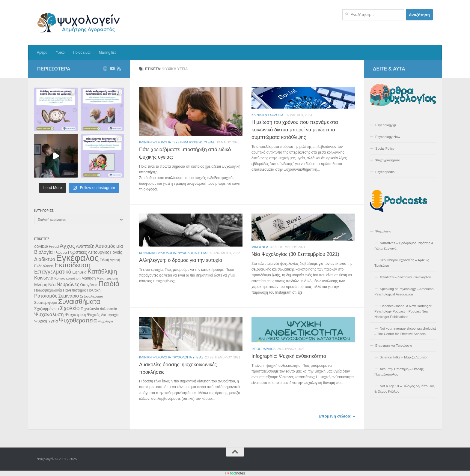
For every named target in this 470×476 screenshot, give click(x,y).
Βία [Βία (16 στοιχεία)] (120, 246)
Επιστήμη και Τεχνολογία (394, 346)
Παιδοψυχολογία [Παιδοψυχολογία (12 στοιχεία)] (48, 290)
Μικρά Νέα (260, 247)
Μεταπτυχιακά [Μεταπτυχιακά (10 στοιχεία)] (107, 278)
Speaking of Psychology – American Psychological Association (404, 292)
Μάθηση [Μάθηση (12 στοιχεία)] (89, 278)
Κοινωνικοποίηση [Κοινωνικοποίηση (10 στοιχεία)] (68, 278)
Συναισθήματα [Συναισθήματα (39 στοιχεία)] (79, 302)
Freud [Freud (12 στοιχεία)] (54, 246)
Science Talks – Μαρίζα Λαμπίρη (404, 357)
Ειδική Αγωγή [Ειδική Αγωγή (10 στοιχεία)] (110, 260)
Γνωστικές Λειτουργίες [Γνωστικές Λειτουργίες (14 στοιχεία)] (88, 252)
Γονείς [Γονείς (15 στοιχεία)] (116, 252)
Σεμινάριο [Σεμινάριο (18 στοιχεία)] (68, 296)
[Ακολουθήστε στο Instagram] (105, 69)
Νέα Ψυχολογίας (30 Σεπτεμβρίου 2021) (295, 254)
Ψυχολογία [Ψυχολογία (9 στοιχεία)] (105, 321)
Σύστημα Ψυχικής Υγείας (194, 142)
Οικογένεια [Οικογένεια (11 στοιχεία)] (89, 285)
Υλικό (60, 52)
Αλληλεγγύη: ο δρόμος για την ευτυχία (181, 260)
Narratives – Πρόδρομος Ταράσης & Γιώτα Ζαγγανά (404, 246)
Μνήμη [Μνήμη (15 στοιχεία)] (41, 285)
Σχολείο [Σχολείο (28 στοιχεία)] (70, 308)
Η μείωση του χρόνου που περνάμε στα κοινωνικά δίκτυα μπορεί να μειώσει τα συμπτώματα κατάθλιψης (295, 130)
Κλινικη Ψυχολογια (155, 142)
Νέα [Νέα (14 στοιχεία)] (52, 285)
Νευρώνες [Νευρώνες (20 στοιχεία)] (68, 284)
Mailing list (107, 52)
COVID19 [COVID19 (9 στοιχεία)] (41, 247)
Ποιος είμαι (82, 52)
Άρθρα (42, 52)
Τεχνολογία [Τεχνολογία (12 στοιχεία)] (90, 309)
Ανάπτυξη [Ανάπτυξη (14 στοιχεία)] (85, 246)
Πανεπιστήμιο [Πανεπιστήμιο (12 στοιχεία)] (75, 290)
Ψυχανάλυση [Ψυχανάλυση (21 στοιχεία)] (49, 314)
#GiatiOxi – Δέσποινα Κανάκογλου (405, 277)
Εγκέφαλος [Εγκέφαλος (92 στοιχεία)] (77, 258)
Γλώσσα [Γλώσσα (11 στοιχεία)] (60, 253)
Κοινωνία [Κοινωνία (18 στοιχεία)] (44, 278)
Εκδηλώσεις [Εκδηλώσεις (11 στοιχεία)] (44, 266)
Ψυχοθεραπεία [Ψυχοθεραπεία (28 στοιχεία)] (78, 320)
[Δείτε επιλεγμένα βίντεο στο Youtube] (112, 69)
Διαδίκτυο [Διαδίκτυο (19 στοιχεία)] (45, 259)
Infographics (263, 349)
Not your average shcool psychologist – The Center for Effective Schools (405, 331)
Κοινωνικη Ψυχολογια (157, 253)
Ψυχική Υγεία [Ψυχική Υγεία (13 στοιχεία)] (46, 321)
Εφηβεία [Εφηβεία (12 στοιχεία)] (79, 272)
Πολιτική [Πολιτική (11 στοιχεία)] (94, 290)
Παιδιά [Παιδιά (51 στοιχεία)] (109, 284)
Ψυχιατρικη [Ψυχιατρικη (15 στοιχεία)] (76, 315)
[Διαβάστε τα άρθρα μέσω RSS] (119, 69)
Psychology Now (388, 137)
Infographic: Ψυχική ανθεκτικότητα (289, 356)
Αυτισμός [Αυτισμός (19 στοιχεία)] (105, 246)
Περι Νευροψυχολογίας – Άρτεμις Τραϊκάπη (402, 263)
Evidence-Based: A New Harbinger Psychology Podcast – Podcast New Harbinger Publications (403, 311)
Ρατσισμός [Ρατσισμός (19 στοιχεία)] (46, 296)
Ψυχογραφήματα (388, 160)
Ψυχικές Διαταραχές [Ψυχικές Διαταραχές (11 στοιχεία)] (103, 315)
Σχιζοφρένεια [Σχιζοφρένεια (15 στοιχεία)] (47, 309)
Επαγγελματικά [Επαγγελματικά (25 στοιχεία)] (53, 272)
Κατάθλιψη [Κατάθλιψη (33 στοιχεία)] (102, 271)
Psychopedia (385, 172)
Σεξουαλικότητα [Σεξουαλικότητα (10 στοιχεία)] (91, 296)
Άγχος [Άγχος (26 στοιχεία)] (67, 246)
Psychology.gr (386, 125)
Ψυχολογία (383, 231)
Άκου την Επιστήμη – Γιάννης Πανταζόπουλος (399, 372)
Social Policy (385, 148)
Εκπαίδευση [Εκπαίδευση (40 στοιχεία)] (73, 265)
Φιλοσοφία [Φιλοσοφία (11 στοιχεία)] (109, 309)
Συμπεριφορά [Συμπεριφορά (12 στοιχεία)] (46, 302)
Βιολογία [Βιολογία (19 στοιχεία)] (43, 252)
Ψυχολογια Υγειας (193, 253)
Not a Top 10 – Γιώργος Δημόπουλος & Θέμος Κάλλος (405, 389)
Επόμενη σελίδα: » (337, 416)
